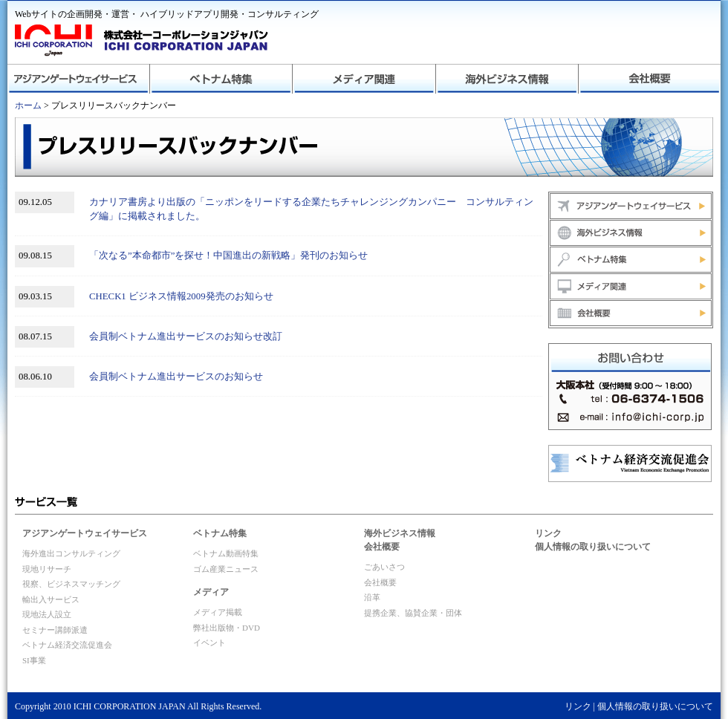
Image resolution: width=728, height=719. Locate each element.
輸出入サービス (51, 599)
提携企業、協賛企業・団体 (413, 613)
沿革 (372, 597)
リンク (548, 533)
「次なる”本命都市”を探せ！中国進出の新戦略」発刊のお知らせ (228, 256)
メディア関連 (364, 79)
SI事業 (34, 660)
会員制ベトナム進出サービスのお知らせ (176, 377)
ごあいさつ (384, 567)
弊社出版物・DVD (227, 628)
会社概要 (649, 79)
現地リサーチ (47, 569)
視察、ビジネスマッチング (71, 584)
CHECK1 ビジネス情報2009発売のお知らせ (181, 296)
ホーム (28, 105)
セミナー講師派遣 (55, 630)
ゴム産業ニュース (226, 569)
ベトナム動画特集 (226, 553)
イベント (209, 642)
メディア (211, 592)
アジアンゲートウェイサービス (79, 79)
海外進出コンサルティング (71, 553)
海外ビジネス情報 (507, 79)
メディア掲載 (218, 612)
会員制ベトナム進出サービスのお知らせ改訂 (186, 336)
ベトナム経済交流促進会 (67, 645)
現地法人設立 (47, 614)
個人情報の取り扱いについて (593, 547)
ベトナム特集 (221, 79)
